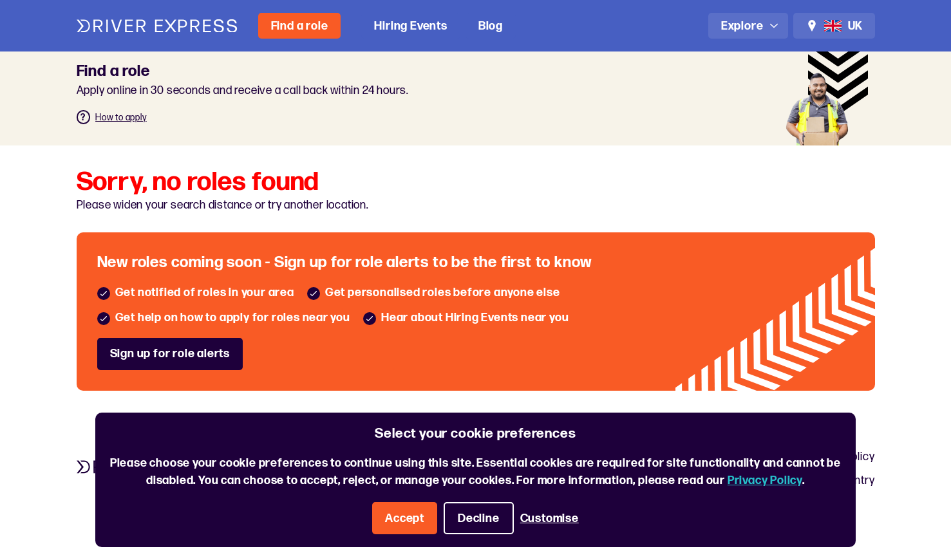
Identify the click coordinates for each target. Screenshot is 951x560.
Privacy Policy (765, 481)
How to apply (121, 117)
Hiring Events (410, 26)
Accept (405, 518)
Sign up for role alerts (170, 354)
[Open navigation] (748, 26)
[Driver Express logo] (157, 26)
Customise (550, 518)
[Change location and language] (834, 26)
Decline (479, 518)
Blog (491, 26)
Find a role (300, 26)
